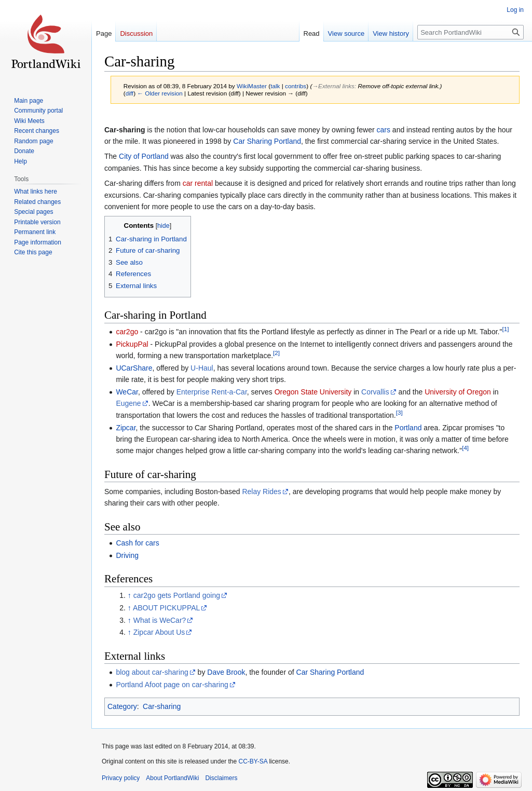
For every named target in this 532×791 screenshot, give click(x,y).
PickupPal (132, 344)
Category (122, 706)
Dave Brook (226, 672)
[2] (276, 353)
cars (384, 130)
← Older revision (160, 93)
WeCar (127, 392)
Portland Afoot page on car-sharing (172, 685)
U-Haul (202, 368)
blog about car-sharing (152, 672)
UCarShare (134, 368)
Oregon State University (313, 392)
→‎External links (333, 86)
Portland (408, 428)
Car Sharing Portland (267, 141)
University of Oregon (458, 392)
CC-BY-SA (253, 761)
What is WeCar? (160, 620)
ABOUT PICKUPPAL (166, 608)
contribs (296, 86)
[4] (465, 448)
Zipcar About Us (159, 632)
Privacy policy (121, 778)
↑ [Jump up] (129, 595)
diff (129, 93)
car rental (198, 183)
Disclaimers (221, 778)
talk (275, 86)
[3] (399, 412)
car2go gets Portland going (177, 595)
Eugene (128, 403)
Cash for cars (137, 543)
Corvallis (375, 392)
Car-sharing (162, 706)
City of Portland (144, 156)
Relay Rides (261, 492)
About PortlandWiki (172, 778)
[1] (505, 329)
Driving (127, 555)
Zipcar (126, 428)
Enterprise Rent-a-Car (212, 392)
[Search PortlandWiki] (470, 32)
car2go (127, 332)
